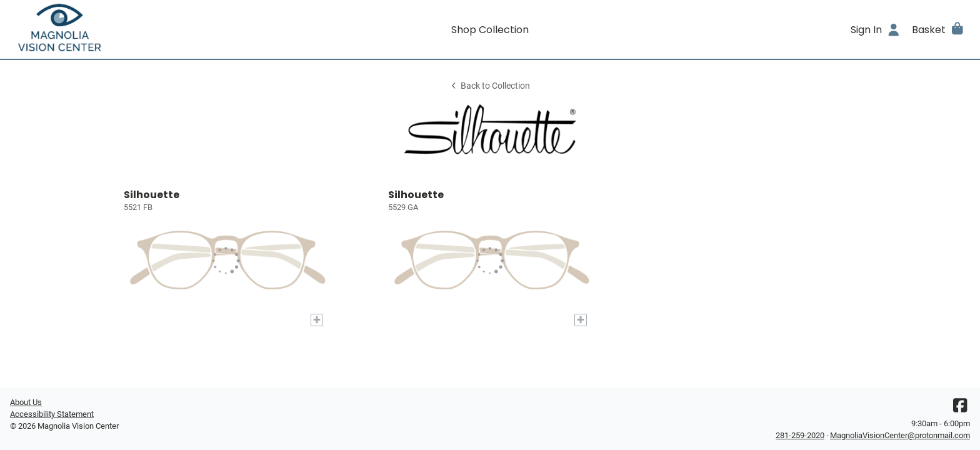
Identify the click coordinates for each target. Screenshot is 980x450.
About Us (26, 402)
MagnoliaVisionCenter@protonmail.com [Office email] (900, 435)
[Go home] (130, 29)
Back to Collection (490, 86)
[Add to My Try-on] (317, 320)
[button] (938, 29)
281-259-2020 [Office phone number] (800, 435)
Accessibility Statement (52, 414)
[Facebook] (960, 408)
